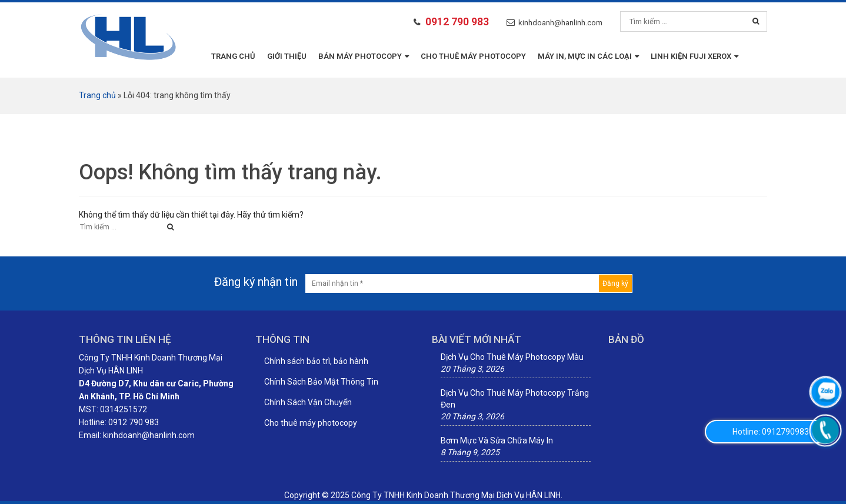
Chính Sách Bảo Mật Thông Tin (321, 382)
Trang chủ (233, 56)
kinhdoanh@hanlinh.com (560, 23)
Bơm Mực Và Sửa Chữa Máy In (497, 440)
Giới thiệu (287, 56)
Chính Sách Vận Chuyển (308, 402)
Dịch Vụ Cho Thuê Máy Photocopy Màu (512, 357)
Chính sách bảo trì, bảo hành (316, 361)
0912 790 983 (457, 21)
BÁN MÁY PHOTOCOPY (364, 56)
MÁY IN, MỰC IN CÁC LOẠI (588, 56)
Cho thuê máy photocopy (473, 56)
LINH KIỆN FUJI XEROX (695, 56)
